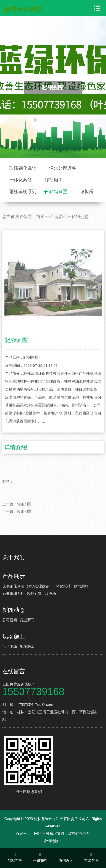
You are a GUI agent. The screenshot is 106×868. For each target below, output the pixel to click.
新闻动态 (14, 610)
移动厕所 (54, 180)
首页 (40, 228)
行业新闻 (27, 620)
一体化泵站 (21, 180)
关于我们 (14, 557)
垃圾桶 (87, 192)
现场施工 (14, 636)
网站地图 (42, 834)
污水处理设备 (63, 168)
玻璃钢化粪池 (23, 168)
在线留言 (14, 671)
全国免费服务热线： (53, 689)
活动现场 (10, 646)
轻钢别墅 (58, 192)
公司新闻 (10, 620)
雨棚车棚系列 (23, 192)
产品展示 (58, 228)
